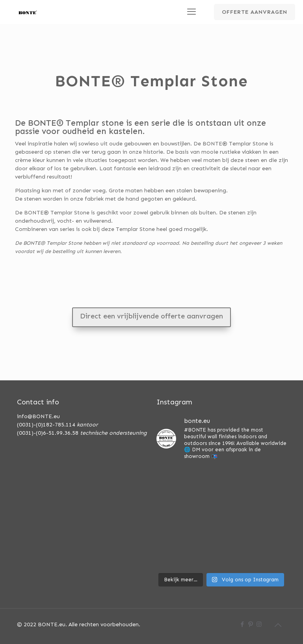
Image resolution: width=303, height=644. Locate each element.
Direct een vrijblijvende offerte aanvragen (151, 316)
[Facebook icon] (243, 624)
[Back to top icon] (278, 625)
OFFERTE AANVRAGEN (255, 12)
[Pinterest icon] (251, 624)
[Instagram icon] (259, 624)
